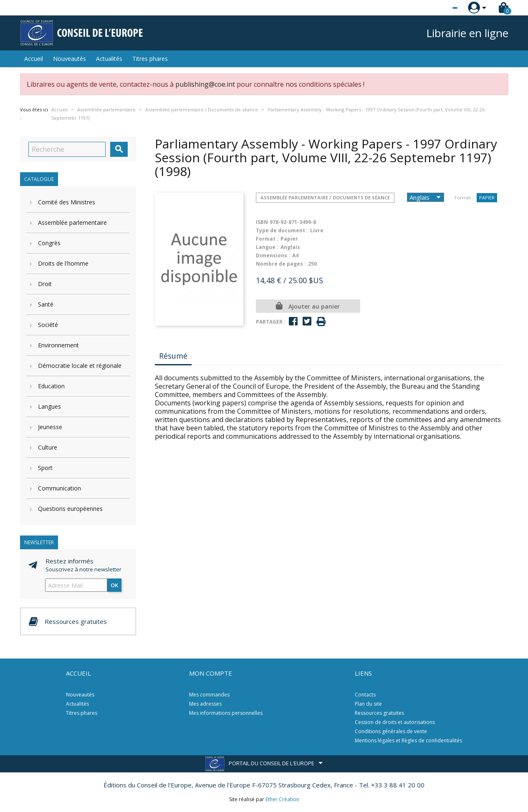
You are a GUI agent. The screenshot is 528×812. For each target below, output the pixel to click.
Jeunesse (50, 427)
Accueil (34, 59)
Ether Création (282, 799)
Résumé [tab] (173, 356)
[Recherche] (67, 149)
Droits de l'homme (63, 263)
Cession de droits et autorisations (395, 722)
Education (51, 386)
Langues (49, 406)
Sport (45, 468)
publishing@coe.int (205, 84)
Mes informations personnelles (226, 713)
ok (114, 585)
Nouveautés (69, 59)
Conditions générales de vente (391, 731)
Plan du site (368, 704)
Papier (487, 197)
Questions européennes (70, 509)
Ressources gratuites (379, 713)
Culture (48, 447)
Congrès (49, 243)
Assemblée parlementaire (72, 222)
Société (48, 325)
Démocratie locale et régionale (80, 366)
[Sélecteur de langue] (438, 8)
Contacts (365, 695)
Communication (59, 488)
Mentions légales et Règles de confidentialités (408, 740)
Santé (46, 304)
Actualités (109, 59)
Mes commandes (209, 695)
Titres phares (150, 59)
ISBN (262, 222)
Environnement (58, 345)
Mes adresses (205, 704)
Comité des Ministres (67, 202)
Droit (45, 284)
